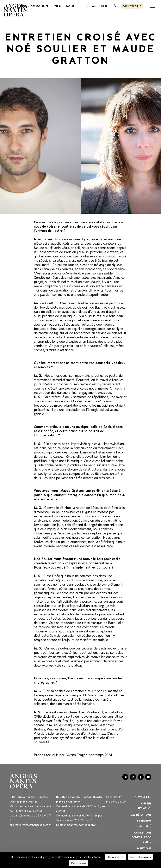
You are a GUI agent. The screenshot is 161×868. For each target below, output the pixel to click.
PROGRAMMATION (34, 6)
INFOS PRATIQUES (68, 6)
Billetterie (132, 6)
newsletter (97, 6)
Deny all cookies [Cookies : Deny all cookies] (140, 857)
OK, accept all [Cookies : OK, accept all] (115, 857)
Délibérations (141, 814)
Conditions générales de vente (141, 837)
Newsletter (143, 797)
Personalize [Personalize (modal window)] (78, 863)
